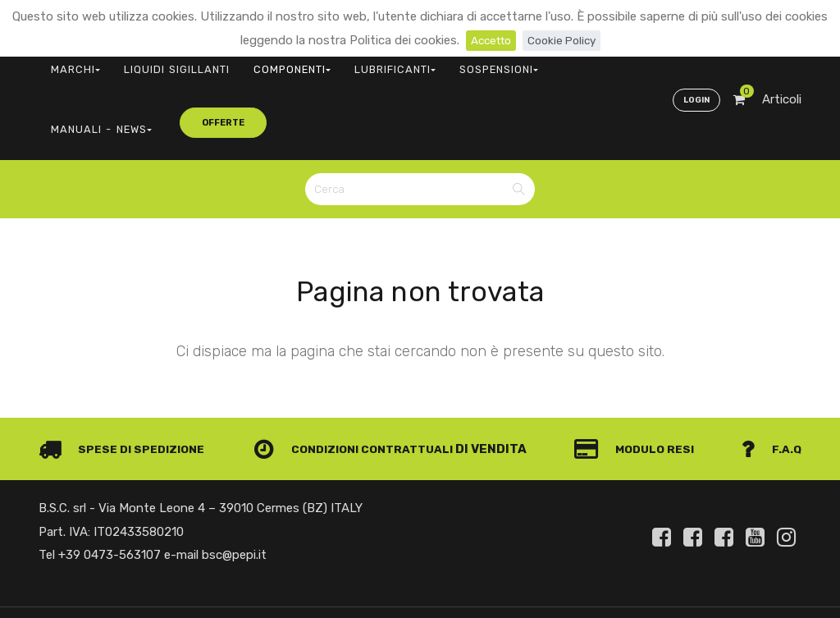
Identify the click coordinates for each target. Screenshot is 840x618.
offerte (601, 61)
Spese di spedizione (126, 378)
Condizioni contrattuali (360, 378)
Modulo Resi (640, 378)
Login (694, 62)
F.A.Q (771, 378)
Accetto (488, 40)
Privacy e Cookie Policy (737, 572)
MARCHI (67, 62)
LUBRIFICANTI (330, 62)
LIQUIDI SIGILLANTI (150, 62)
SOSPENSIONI (415, 62)
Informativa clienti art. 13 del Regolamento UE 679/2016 (664, 591)
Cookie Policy (565, 40)
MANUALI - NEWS (508, 62)
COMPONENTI (246, 62)
